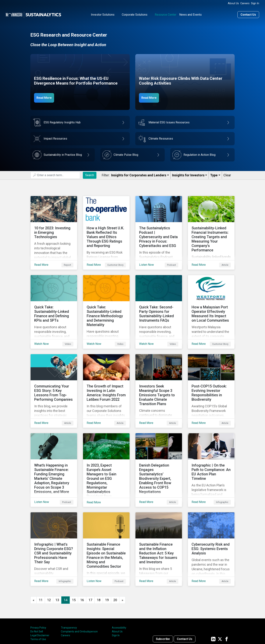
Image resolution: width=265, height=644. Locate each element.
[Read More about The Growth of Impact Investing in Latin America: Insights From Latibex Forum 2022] (106, 375)
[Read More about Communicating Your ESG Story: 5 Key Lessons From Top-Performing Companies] (54, 375)
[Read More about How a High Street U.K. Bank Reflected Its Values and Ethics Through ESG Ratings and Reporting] (106, 229)
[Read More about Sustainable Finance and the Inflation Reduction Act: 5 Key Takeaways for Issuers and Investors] (159, 521)
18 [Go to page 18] (99, 569)
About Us (233, 3)
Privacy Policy (38, 597)
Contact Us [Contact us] (248, 14)
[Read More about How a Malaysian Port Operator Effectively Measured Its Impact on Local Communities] (211, 302)
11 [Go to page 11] (41, 569)
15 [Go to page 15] (74, 569)
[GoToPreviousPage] (33, 569)
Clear (227, 174)
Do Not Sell (37, 601)
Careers (245, 3)
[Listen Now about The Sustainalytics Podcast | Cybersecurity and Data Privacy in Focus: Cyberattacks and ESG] (159, 229)
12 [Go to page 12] (49, 569)
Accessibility (119, 597)
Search (90, 174)
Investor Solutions (103, 14)
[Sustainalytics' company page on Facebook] (227, 608)
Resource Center (166, 14)
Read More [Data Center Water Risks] (151, 96)
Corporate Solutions (135, 14)
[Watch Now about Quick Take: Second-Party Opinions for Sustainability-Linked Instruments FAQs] (159, 302)
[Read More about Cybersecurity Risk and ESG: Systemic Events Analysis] (211, 521)
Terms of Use (38, 609)
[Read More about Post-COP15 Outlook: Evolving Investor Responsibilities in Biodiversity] (211, 375)
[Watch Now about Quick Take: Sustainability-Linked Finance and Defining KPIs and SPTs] (54, 302)
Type (214, 174)
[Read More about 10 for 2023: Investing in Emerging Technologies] (54, 229)
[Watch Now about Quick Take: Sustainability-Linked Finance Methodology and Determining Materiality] (106, 302)
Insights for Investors (188, 174)
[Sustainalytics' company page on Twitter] (220, 608)
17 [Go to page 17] (90, 569)
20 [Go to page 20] (115, 569)
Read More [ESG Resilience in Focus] (46, 96)
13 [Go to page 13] (57, 569)
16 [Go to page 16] (82, 569)
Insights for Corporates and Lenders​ (139, 174)
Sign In (255, 3)
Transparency (69, 597)
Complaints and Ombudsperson (79, 601)
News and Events (190, 14)
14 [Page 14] (66, 569)
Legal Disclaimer (40, 605)
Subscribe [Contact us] (163, 608)
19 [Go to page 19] (107, 569)
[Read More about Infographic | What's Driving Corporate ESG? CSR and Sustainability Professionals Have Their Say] (54, 521)
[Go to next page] (122, 569)
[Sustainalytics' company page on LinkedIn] (213, 608)
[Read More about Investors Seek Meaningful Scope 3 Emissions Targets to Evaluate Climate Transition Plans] (159, 375)
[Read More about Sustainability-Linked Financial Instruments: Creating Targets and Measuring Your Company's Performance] (211, 229)
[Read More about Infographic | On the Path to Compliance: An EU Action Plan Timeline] (211, 448)
